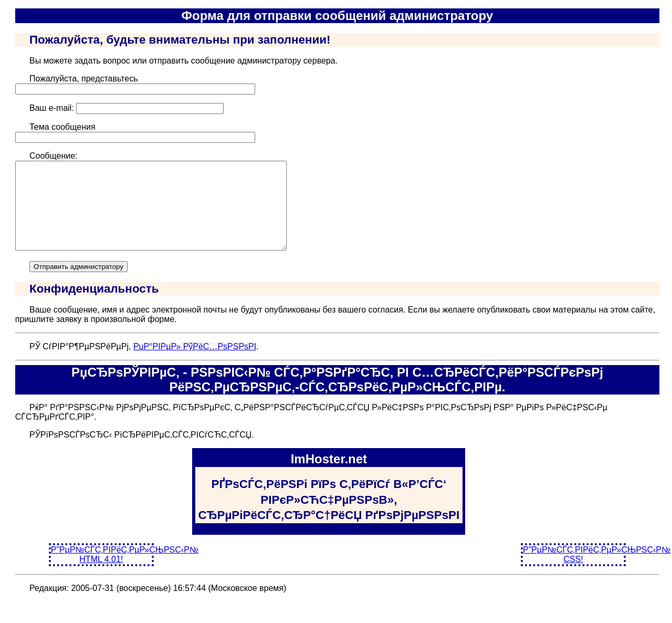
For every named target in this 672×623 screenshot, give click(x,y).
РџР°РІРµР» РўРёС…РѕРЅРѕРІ (195, 364)
